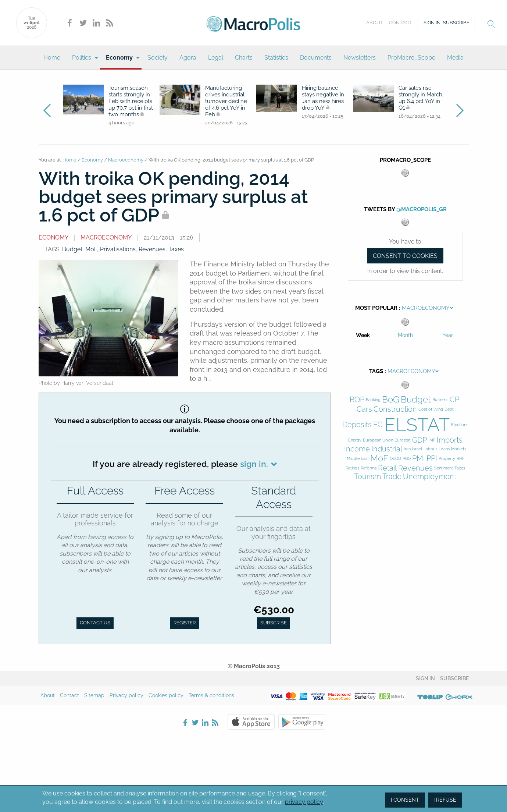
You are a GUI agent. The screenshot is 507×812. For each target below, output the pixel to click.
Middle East (358, 459)
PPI (432, 459)
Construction (395, 409)
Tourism (367, 477)
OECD (395, 459)
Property (447, 459)
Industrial (387, 449)
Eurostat (403, 440)
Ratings (352, 468)
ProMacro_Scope (411, 58)
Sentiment (444, 468)
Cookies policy (166, 695)
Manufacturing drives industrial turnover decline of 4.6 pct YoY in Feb (226, 101)
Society (158, 58)
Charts (244, 58)
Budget (72, 249)
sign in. (254, 464)
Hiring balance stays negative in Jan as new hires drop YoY (323, 98)
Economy (119, 58)
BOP (357, 400)
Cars (364, 409)
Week (363, 335)
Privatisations (118, 249)
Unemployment (430, 477)
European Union (378, 440)
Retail (387, 468)
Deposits (357, 425)
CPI (455, 400)
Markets (459, 449)
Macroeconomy (126, 160)
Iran (407, 449)
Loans (444, 449)
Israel (417, 449)
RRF (460, 459)
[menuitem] (52, 58)
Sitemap (94, 695)
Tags (376, 371)
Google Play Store (302, 722)
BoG (391, 400)
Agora (188, 58)
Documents (316, 58)
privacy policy (304, 802)
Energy (355, 440)
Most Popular (376, 308)
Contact (400, 23)
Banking (373, 400)
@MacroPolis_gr (422, 209)
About (375, 23)
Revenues (152, 249)
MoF (91, 249)
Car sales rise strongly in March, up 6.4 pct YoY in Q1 (421, 98)
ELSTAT (417, 425)
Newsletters (360, 58)
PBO (407, 459)
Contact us (95, 623)
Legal (216, 58)
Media (455, 58)
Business (440, 400)
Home (52, 58)
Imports (450, 440)
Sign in (432, 23)
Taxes (176, 249)
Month (405, 335)
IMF (432, 440)
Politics (82, 58)
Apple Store (251, 722)
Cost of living (431, 409)
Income (357, 449)
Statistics (276, 58)
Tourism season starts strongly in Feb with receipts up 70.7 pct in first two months (131, 101)
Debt (449, 409)
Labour (430, 449)
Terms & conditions (211, 695)
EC (378, 425)
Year (448, 335)
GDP (419, 440)
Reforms (369, 468)
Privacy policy (126, 695)
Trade (392, 477)
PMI (419, 459)
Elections (460, 425)
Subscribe (456, 23)
